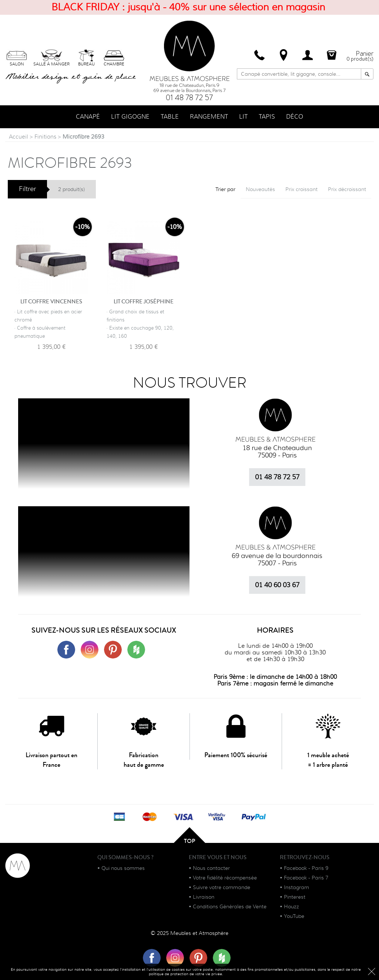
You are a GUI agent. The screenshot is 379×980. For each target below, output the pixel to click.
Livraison (204, 897)
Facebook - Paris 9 (306, 868)
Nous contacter (211, 868)
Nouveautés (260, 189)
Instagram (296, 887)
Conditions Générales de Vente (230, 906)
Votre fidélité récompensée (225, 878)
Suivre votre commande (222, 887)
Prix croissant (301, 189)
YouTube (294, 916)
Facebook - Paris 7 (306, 878)
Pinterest (295, 897)
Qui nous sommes (123, 868)
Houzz (291, 906)
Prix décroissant (347, 189)
